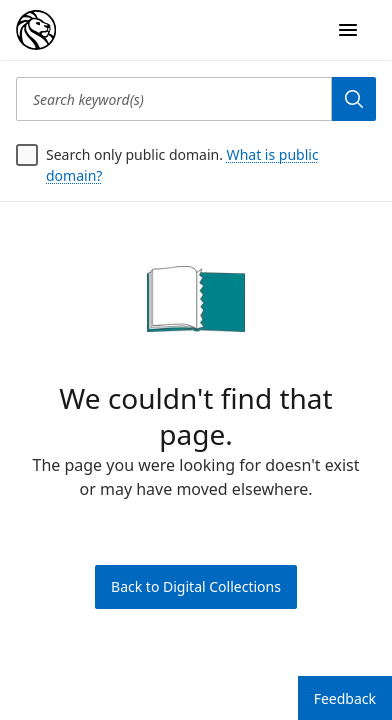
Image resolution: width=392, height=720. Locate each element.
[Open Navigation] (348, 30)
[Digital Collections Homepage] (36, 30)
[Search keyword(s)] (174, 99)
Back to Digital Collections (196, 586)
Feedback (345, 698)
